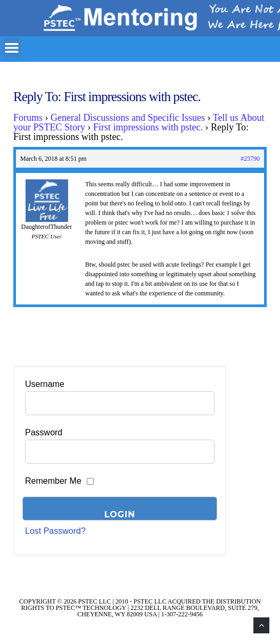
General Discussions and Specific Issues (128, 118)
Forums (28, 118)
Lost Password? (55, 531)
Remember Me (53, 481)
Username (45, 384)
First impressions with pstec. (148, 127)
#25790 (250, 159)
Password (44, 432)
